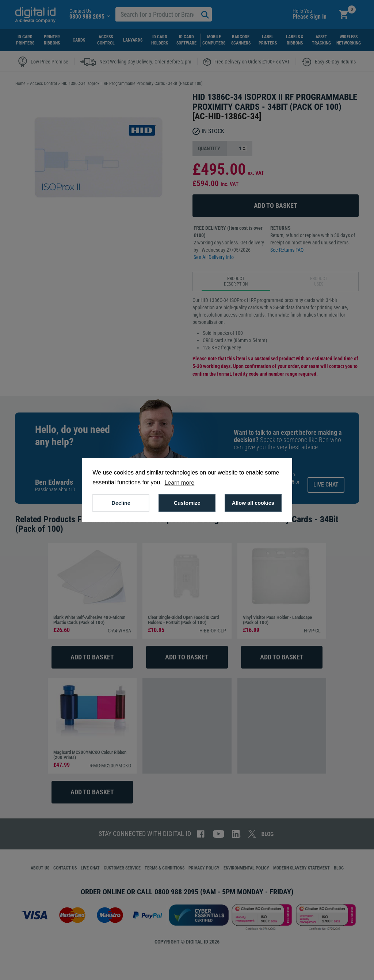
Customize (187, 503)
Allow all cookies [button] (253, 503)
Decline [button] (121, 503)
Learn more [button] (179, 483)
